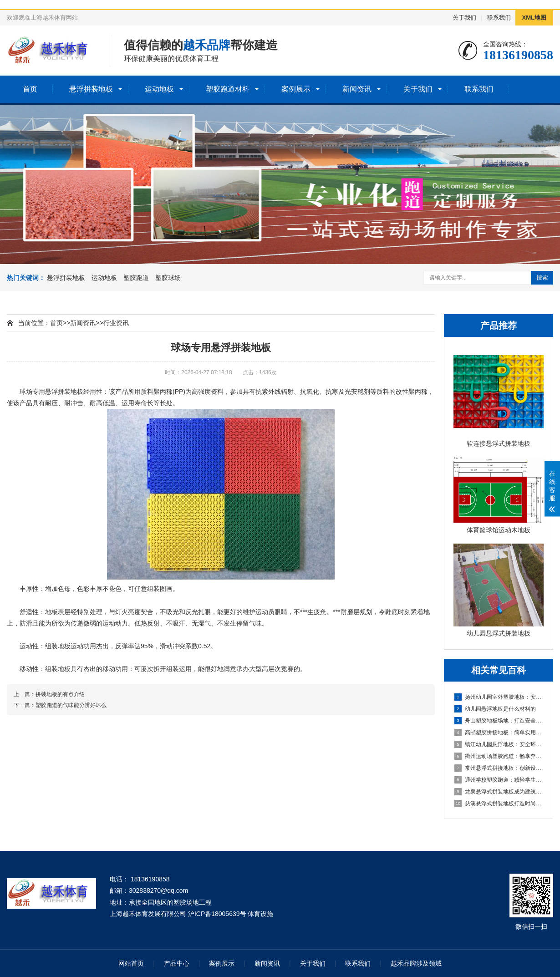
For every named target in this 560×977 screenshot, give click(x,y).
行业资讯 (116, 323)
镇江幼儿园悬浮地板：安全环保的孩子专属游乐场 (499, 744)
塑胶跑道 (136, 278)
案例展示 (296, 89)
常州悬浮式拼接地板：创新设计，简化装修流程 (499, 768)
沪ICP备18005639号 (217, 914)
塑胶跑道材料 (228, 89)
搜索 (542, 277)
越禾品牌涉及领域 (416, 963)
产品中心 (177, 963)
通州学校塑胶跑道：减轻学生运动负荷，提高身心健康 (499, 780)
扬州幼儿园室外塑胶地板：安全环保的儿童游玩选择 (499, 697)
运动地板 (159, 89)
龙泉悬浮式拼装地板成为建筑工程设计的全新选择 (499, 792)
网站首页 (131, 963)
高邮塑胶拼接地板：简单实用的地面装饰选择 (499, 733)
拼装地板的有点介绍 (60, 694)
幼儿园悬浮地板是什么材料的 (495, 709)
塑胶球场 (168, 278)
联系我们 (499, 18)
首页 (30, 89)
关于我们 (464, 18)
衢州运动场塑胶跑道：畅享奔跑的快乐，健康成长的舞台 (499, 756)
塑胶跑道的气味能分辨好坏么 (71, 705)
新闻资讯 (357, 89)
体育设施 (260, 914)
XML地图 (534, 18)
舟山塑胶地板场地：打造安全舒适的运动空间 (499, 721)
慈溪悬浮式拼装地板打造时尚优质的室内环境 (499, 804)
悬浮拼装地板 (91, 89)
